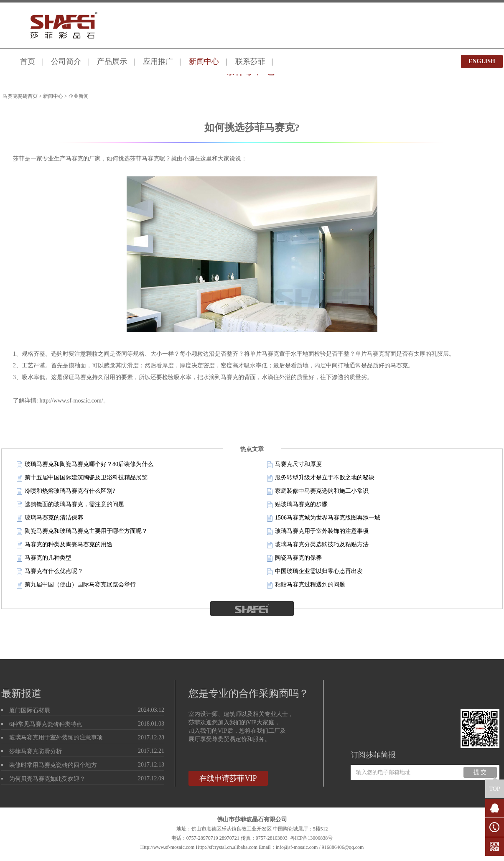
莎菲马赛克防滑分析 (36, 751)
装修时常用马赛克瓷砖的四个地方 (53, 765)
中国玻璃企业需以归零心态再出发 (315, 572)
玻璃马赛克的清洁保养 (50, 518)
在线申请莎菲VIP (228, 778)
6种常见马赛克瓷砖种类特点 (46, 724)
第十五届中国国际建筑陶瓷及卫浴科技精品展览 (82, 478)
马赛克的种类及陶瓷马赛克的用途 (65, 545)
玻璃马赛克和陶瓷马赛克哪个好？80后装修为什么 (85, 465)
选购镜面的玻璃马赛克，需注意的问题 (70, 505)
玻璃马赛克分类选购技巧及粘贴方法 (318, 545)
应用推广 (158, 61)
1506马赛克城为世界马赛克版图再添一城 (324, 518)
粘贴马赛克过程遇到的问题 (306, 585)
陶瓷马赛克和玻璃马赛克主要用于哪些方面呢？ (82, 531)
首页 (28, 61)
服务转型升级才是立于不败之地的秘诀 (321, 478)
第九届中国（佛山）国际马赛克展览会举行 (76, 585)
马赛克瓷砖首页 (20, 96)
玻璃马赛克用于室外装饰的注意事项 (318, 531)
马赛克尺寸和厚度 (294, 465)
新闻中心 (204, 61)
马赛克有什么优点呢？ (50, 572)
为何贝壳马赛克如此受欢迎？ (47, 779)
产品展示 (112, 61)
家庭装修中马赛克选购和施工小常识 (318, 491)
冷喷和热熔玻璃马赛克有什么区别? (66, 491)
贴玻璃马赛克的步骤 (297, 505)
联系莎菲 (250, 61)
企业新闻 (79, 96)
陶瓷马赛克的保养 (294, 558)
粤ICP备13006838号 (312, 838)
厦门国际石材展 (30, 710)
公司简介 (66, 61)
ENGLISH (482, 61)
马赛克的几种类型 (44, 558)
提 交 (480, 772)
